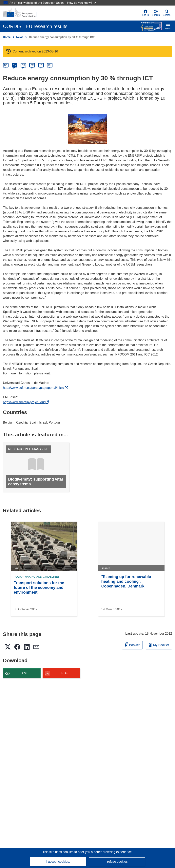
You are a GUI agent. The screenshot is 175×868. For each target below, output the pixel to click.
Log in (146, 13)
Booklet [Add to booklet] (132, 644)
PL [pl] (50, 65)
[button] (156, 13)
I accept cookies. (58, 862)
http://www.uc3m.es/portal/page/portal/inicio (36, 388)
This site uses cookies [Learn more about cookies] (58, 852)
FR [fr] (32, 65)
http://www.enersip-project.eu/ (26, 402)
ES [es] (23, 65)
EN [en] (15, 65)
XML (25, 673)
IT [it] (41, 65)
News (20, 37)
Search (167, 13)
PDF (65, 673)
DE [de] (6, 65)
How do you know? (82, 3)
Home (7, 37)
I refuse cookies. (117, 862)
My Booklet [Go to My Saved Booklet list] (159, 645)
